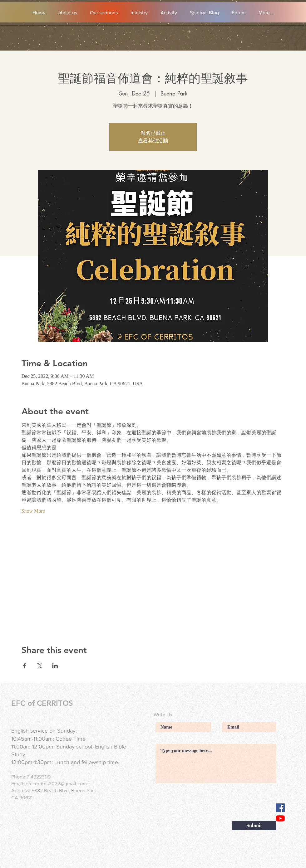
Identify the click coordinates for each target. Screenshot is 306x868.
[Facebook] (280, 808)
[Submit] (254, 826)
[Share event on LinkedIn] (55, 666)
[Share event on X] (40, 666)
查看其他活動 (153, 141)
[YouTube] (280, 818)
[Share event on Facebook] (25, 666)
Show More (33, 511)
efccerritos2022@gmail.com (56, 784)
